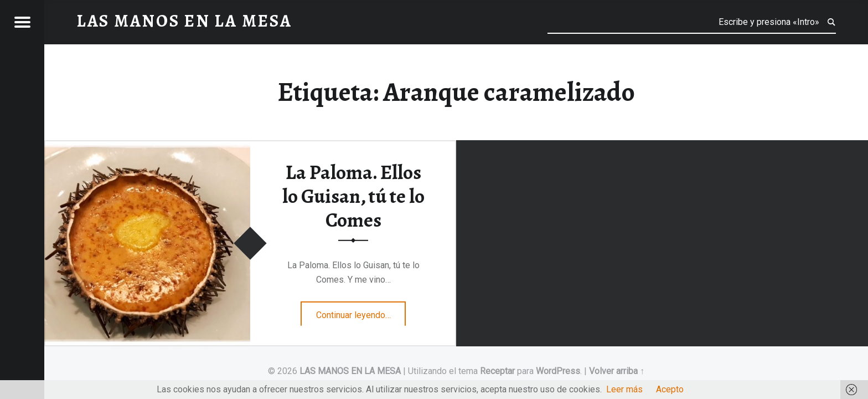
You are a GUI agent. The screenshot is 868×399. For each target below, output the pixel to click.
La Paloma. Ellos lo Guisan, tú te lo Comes (353, 196)
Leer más (624, 389)
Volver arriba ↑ (617, 371)
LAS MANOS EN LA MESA (350, 371)
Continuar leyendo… (361, 311)
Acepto (670, 389)
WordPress (558, 371)
